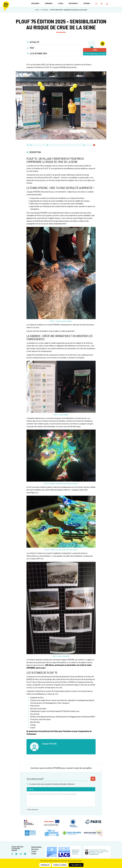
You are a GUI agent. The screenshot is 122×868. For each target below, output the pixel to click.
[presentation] (43, 801)
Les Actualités (44, 10)
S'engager (49, 3)
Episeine (87, 3)
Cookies (34, 853)
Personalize (45, 865)
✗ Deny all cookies (60, 865)
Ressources (74, 3)
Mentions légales (36, 847)
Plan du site (35, 849)
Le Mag (61, 3)
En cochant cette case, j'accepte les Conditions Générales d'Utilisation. (51, 784)
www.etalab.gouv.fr (94, 854)
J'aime (95, 50)
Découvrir (36, 3)
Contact (34, 851)
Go (93, 779)
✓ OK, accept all (76, 865)
